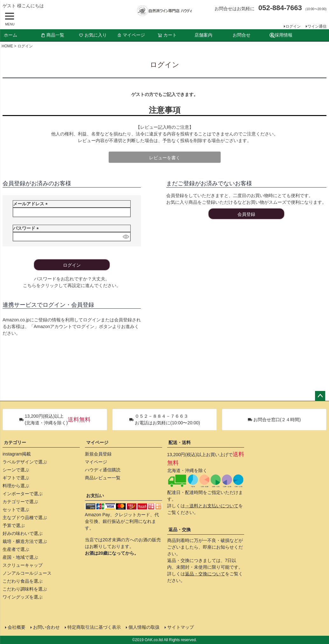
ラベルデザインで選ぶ (25, 462)
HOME (7, 46)
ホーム (10, 35)
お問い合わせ (46, 627)
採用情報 (281, 35)
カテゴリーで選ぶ (20, 502)
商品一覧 (52, 35)
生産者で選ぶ (16, 549)
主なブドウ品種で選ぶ (25, 517)
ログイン (293, 26)
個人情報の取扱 (144, 627)
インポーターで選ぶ (23, 494)
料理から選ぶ (16, 486)
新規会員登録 (98, 454)
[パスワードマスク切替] (126, 237)
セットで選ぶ (16, 510)
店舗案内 (203, 35)
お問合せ (242, 35)
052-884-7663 (280, 8)
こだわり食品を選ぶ (23, 581)
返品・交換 (180, 530)
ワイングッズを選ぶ (23, 597)
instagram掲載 (17, 454)
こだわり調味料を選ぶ (25, 589)
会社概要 (17, 627)
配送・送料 (180, 442)
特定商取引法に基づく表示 (94, 627)
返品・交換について (205, 574)
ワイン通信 (317, 26)
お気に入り (93, 35)
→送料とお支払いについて (212, 506)
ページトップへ (320, 396)
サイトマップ (181, 627)
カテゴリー (15, 442)
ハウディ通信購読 (103, 470)
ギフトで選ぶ (16, 478)
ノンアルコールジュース (27, 573)
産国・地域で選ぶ (20, 557)
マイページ (131, 35)
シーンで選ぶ (16, 470)
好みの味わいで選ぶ (23, 533)
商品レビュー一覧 (103, 478)
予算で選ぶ (14, 525)
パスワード (27, 228)
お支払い (95, 496)
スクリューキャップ (23, 565)
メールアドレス (31, 204)
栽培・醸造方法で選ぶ (25, 541)
